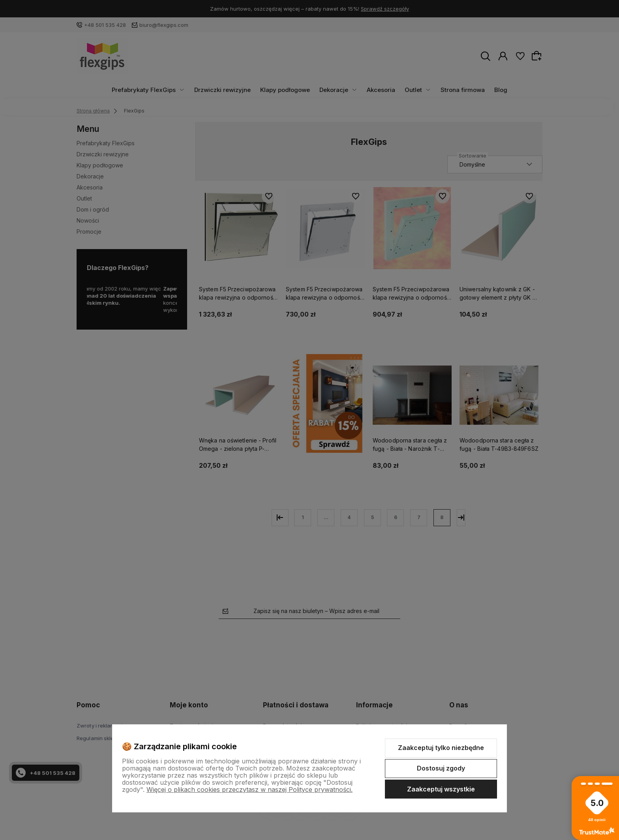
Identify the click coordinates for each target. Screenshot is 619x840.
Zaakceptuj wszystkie (441, 789)
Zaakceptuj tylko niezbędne (441, 748)
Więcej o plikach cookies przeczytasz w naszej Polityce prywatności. (249, 789)
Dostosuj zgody (441, 768)
